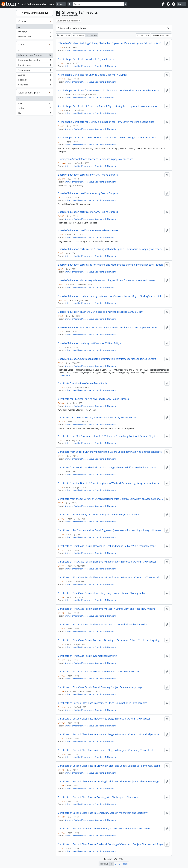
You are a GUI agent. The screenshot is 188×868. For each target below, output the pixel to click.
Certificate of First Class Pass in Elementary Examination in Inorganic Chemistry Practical (107, 562)
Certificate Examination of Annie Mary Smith (82, 383)
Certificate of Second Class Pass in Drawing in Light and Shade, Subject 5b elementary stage (109, 781)
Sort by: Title (142, 35)
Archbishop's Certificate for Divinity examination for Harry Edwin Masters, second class (106, 122)
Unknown (35, 32)
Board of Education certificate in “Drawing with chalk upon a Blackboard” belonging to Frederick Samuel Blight (111, 249)
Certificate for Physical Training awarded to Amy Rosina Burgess (93, 399)
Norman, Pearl (35, 37)
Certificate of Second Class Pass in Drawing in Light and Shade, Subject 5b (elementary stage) (109, 766)
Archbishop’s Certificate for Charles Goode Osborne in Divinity (92, 75)
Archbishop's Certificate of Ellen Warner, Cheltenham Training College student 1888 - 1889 (107, 138)
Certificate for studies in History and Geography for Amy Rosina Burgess (98, 418)
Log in (181, 4)
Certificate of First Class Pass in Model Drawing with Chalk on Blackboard (98, 672)
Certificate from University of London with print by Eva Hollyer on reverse (98, 515)
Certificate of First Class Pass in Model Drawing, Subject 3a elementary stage (100, 687)
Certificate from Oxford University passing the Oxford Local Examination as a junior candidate (110, 452)
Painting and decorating (35, 61)
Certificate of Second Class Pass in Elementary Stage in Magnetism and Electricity (103, 813)
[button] (163, 4)
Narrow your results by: (35, 13)
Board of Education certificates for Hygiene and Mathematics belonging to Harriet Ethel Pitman (110, 265)
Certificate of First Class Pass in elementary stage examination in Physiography (101, 593)
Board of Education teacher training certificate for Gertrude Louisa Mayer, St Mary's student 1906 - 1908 (111, 296)
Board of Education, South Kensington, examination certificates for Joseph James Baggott (107, 359)
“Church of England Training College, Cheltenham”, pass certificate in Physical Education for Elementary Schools (111, 43)
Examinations (35, 66)
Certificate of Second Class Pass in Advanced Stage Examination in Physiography (102, 703)
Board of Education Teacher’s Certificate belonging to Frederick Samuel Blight (101, 312)
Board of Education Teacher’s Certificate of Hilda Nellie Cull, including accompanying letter (108, 328)
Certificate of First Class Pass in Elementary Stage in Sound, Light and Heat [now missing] (107, 609)
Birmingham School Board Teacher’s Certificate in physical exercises (96, 159)
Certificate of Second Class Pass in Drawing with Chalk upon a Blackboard (99, 797)
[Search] (98, 4)
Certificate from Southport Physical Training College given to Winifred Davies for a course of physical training (111, 467)
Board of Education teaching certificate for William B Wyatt (90, 343)
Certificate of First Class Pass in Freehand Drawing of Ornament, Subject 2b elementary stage (109, 640)
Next (125, 864)
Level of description (29, 93)
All (19, 27)
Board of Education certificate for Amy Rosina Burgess (88, 175)
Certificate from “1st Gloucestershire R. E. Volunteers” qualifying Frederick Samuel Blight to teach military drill (111, 436)
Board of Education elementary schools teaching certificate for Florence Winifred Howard (107, 280)
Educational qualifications (35, 56)
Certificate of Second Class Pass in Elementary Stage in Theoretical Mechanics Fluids (104, 829)
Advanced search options (72, 28)
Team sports (35, 71)
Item (35, 104)
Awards (35, 75)
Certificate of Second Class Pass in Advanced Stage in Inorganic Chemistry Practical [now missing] (111, 734)
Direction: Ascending (161, 35)
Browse (60, 4)
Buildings (35, 80)
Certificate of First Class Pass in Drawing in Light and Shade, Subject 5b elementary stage (107, 546)
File (35, 114)
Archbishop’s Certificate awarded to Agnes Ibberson (87, 59)
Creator (23, 21)
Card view (79, 35)
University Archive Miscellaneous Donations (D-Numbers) (90, 50)
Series (35, 109)
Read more (65, 376)
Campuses (35, 85)
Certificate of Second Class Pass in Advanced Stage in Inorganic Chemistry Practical (104, 719)
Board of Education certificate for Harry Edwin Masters (88, 230)
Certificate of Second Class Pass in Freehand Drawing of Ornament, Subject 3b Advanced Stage (110, 844)
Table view (92, 35)
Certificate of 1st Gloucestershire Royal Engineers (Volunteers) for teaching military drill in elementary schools (111, 530)
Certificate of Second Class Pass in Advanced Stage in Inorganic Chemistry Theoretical (105, 750)
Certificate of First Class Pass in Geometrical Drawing (87, 656)
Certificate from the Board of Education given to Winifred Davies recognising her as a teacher (109, 483)
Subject (22, 45)
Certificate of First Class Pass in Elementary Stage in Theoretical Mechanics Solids (103, 624)
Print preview (64, 35)
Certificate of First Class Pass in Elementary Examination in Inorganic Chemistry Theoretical (108, 577)
